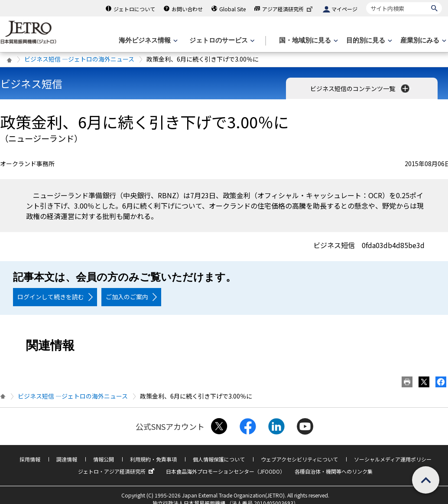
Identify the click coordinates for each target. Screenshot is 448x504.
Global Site (232, 9)
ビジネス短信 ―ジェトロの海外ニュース (79, 59)
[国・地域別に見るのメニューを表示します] (308, 41)
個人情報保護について (219, 459)
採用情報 (30, 459)
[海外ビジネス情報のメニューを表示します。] (147, 41)
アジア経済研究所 (288, 9)
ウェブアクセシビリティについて (299, 459)
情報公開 (104, 459)
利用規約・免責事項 (153, 459)
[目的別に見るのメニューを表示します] (368, 41)
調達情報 (67, 459)
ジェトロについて (134, 9)
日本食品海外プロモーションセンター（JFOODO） (226, 471)
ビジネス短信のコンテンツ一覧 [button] (361, 88)
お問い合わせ (187, 9)
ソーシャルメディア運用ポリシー (393, 459)
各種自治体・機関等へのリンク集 (334, 471)
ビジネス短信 (31, 83)
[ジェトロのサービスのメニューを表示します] (221, 41)
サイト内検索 (366, 2)
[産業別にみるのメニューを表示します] (422, 41)
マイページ (344, 9)
